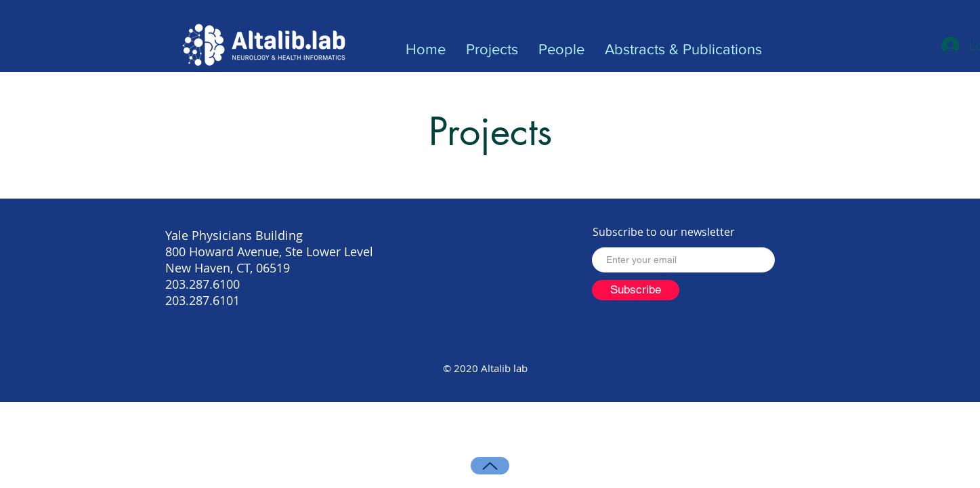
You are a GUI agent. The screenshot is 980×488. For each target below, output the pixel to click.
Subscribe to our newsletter (664, 232)
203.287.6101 (203, 300)
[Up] (490, 466)
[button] (492, 49)
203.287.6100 (203, 284)
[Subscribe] (636, 290)
